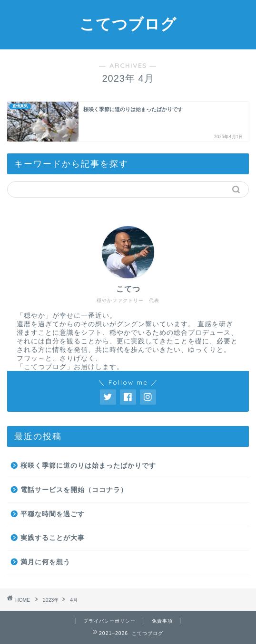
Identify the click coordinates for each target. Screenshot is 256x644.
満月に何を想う (45, 562)
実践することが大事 (53, 538)
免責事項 (162, 621)
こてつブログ (128, 24)
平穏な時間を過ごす (53, 514)
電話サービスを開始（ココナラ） (74, 490)
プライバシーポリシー (109, 621)
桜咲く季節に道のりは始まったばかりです (88, 466)
